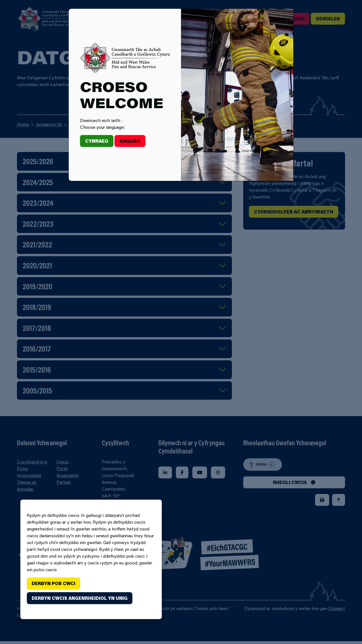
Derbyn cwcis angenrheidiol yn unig (80, 598)
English (130, 141)
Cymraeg (97, 141)
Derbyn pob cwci (53, 583)
